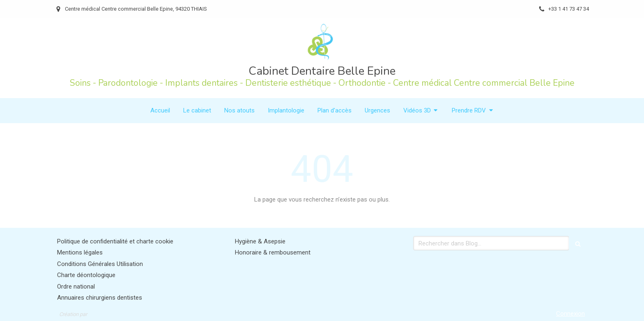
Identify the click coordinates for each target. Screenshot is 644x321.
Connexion (570, 314)
